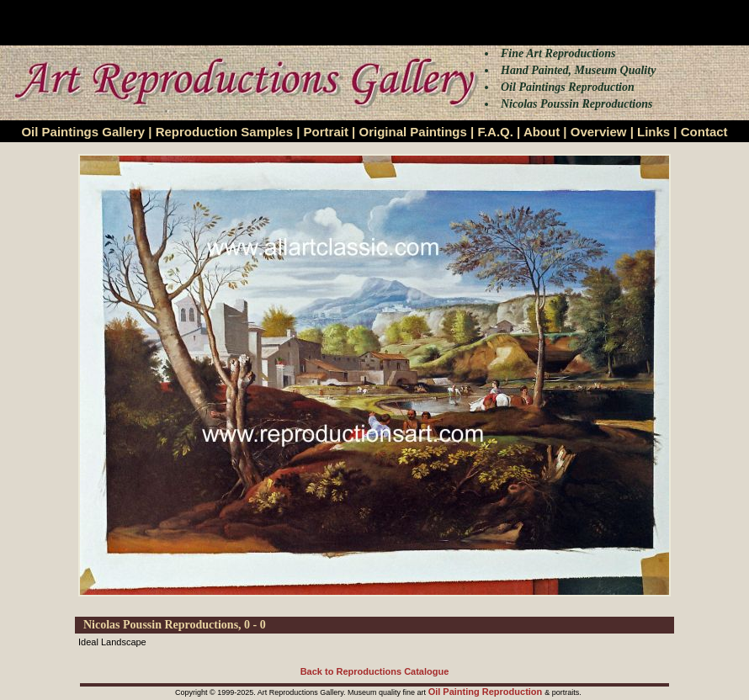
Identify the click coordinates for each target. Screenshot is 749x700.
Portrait (326, 132)
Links (653, 132)
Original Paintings (412, 132)
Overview (599, 132)
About (542, 132)
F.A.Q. (495, 132)
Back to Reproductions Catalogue (375, 671)
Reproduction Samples (224, 132)
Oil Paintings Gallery (83, 132)
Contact (704, 132)
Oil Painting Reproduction (487, 692)
